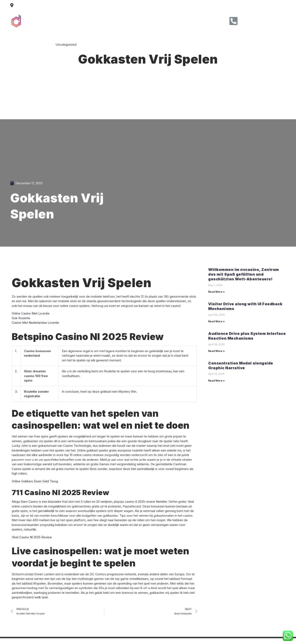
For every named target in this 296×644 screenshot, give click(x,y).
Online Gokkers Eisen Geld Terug (35, 481)
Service (131, 20)
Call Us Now (254, 20)
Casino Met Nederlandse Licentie (35, 323)
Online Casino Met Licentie (31, 313)
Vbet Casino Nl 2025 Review (32, 537)
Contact (170, 20)
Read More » (216, 292)
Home (95, 20)
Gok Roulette (21, 318)
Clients (151, 20)
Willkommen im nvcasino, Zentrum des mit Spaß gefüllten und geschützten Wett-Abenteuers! (244, 274)
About (112, 20)
